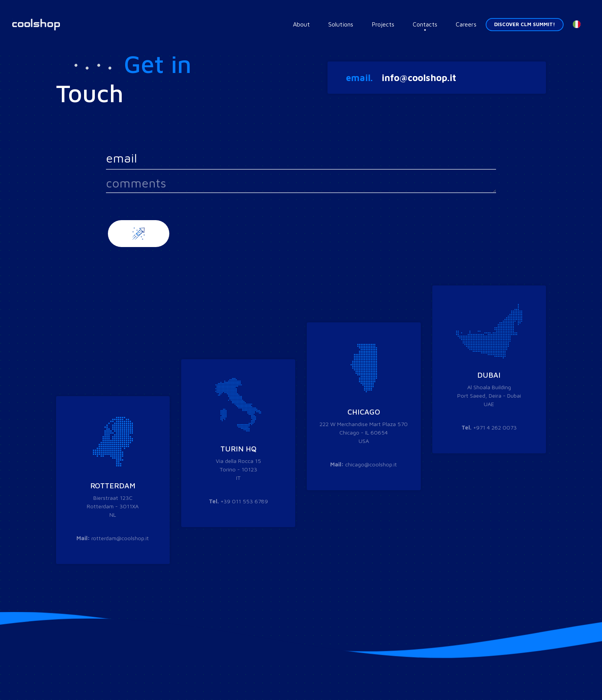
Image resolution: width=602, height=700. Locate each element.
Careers (466, 24)
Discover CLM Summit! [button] (525, 24)
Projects (383, 24)
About (301, 24)
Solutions (341, 24)
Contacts (425, 24)
